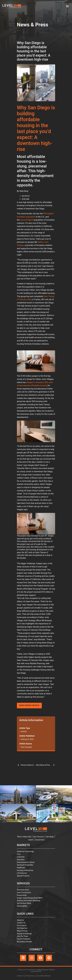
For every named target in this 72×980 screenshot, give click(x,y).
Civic (19, 854)
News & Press (33, 25)
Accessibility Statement (43, 976)
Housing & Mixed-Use (25, 870)
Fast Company (26, 747)
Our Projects (22, 925)
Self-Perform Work (24, 903)
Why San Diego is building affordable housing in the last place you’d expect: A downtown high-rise (36, 128)
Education (21, 860)
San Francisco (39, 837)
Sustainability (22, 906)
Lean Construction (24, 892)
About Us (20, 920)
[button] (67, 6)
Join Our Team (22, 936)
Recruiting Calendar (24, 942)
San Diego (50, 837)
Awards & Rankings (24, 934)
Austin (31, 840)
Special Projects (23, 876)
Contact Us (21, 923)
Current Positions (24, 939)
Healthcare (21, 868)
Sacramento (40, 840)
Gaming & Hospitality (25, 865)
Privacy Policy (30, 976)
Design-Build (22, 895)
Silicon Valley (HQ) (24, 837)
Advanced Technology (25, 851)
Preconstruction (23, 890)
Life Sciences (22, 873)
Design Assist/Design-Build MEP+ (30, 898)
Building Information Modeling (28, 901)
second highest (27, 220)
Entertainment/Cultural (26, 862)
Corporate (21, 857)
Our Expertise (22, 928)
